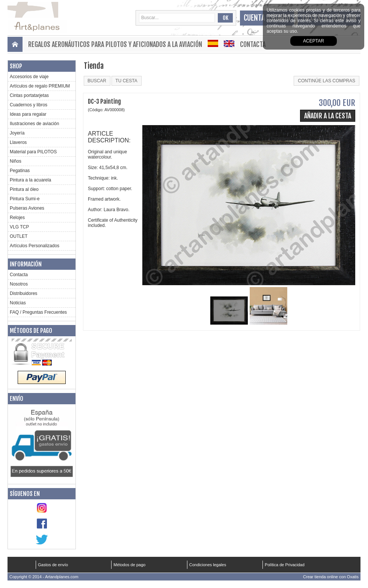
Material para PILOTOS (33, 152)
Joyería (17, 133)
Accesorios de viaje (29, 77)
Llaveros (18, 142)
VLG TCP (19, 227)
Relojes (17, 218)
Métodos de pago (31, 331)
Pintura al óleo (24, 189)
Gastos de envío (53, 565)
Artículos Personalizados (35, 246)
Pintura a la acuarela (30, 180)
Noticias (18, 303)
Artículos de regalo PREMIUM (40, 86)
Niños (16, 161)
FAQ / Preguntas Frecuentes (38, 312)
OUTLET (19, 236)
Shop (16, 66)
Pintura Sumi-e (25, 199)
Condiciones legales (208, 565)
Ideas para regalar (28, 114)
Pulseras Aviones (27, 208)
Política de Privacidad (285, 565)
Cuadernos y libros (29, 105)
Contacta (253, 44)
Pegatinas (20, 171)
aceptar (314, 41)
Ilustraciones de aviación (34, 124)
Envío (17, 399)
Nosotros (19, 284)
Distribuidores (23, 293)
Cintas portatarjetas (29, 95)
